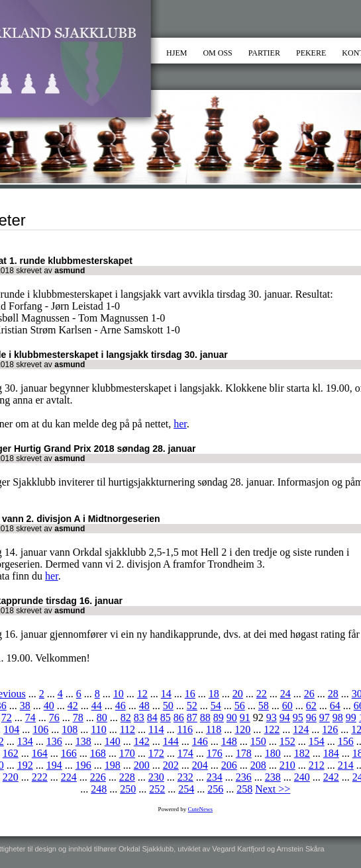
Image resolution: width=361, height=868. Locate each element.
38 (25, 706)
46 (121, 706)
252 (157, 789)
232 (185, 777)
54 (216, 706)
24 (285, 694)
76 (54, 717)
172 (156, 753)
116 (184, 729)
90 (232, 717)
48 (144, 706)
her (180, 424)
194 (54, 765)
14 (166, 694)
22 (262, 694)
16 (190, 694)
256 (215, 789)
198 (113, 765)
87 (192, 717)
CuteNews (201, 809)
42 (73, 706)
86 (179, 717)
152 (287, 741)
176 (215, 753)
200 (142, 765)
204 (200, 765)
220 (11, 777)
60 (287, 706)
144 (171, 741)
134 (25, 741)
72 (7, 717)
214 (346, 765)
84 (152, 717)
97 (325, 717)
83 (139, 717)
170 (127, 753)
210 (287, 765)
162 (11, 753)
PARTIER (264, 53)
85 (166, 717)
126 (330, 729)
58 (264, 706)
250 (128, 789)
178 (244, 753)
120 (242, 729)
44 (97, 706)
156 (346, 741)
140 (113, 741)
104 (11, 729)
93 (272, 717)
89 (219, 717)
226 (98, 777)
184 (331, 753)
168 (98, 753)
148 (229, 741)
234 (215, 777)
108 (70, 729)
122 (272, 729)
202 (171, 765)
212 (317, 765)
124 (301, 729)
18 (214, 694)
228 (127, 777)
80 (102, 717)
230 (156, 777)
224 (69, 777)
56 (240, 706)
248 (99, 789)
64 (335, 706)
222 (40, 777)
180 (273, 753)
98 (338, 717)
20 (238, 694)
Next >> (273, 789)
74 (30, 717)
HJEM (177, 53)
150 (258, 741)
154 (317, 741)
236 (244, 777)
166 (69, 753)
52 (192, 706)
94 (285, 717)
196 (83, 765)
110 (98, 729)
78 (78, 717)
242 (331, 777)
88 (205, 717)
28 (333, 694)
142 (142, 741)
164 (40, 753)
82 (126, 717)
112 (128, 729)
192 (25, 765)
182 (302, 753)
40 (49, 706)
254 (186, 789)
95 (298, 717)
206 (229, 765)
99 (351, 717)
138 (83, 741)
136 (54, 741)
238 (273, 777)
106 (40, 729)
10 (119, 694)
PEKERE (311, 53)
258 (244, 789)
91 (245, 717)
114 (156, 729)
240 (302, 777)
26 (309, 694)
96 (311, 717)
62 (311, 706)
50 (168, 706)
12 (142, 694)
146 (200, 741)
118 (214, 729)
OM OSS (217, 53)
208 (258, 765)
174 (185, 753)
